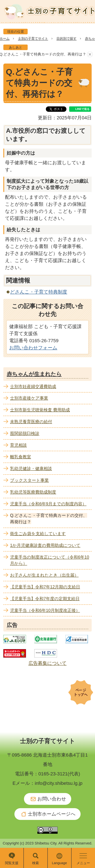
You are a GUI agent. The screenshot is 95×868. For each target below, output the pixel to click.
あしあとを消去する (90, 54)
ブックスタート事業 (29, 480)
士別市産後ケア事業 (29, 398)
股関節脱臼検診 (25, 433)
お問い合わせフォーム (33, 348)
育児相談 (18, 445)
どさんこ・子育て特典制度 (39, 292)
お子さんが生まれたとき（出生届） (44, 575)
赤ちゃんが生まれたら (34, 374)
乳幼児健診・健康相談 (31, 468)
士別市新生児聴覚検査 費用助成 (40, 410)
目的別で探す (67, 38)
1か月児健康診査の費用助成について (45, 545)
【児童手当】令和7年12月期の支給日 (45, 587)
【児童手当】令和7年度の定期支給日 (45, 599)
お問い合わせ (52, 799)
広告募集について (48, 663)
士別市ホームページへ (52, 814)
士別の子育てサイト (33, 38)
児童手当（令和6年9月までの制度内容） (48, 504)
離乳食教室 (21, 457)
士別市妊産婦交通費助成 (33, 386)
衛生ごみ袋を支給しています (38, 534)
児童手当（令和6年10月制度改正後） (45, 610)
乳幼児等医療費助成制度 (33, 492)
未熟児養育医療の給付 (31, 422)
